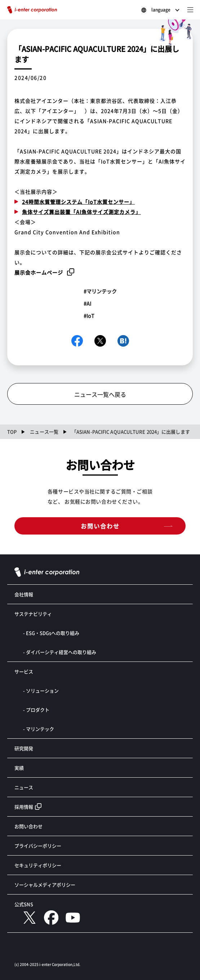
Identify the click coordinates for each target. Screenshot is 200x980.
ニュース (24, 787)
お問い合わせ (100, 526)
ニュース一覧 (44, 432)
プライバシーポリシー (38, 846)
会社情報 (24, 594)
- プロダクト (36, 710)
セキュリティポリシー (38, 865)
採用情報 (24, 807)
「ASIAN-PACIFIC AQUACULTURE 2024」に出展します (131, 432)
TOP (12, 432)
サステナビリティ (33, 614)
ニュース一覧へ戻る (100, 394)
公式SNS (24, 904)
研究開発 (24, 748)
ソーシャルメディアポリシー (45, 885)
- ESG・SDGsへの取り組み (51, 633)
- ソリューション (41, 691)
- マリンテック (39, 729)
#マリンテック (100, 291)
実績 (19, 768)
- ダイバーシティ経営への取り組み (60, 652)
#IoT (89, 316)
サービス (24, 671)
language (161, 10)
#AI (87, 303)
